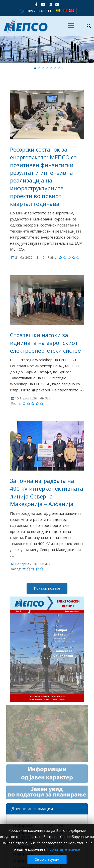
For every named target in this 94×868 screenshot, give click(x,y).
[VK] (57, 4)
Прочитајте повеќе (64, 849)
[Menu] (71, 26)
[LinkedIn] (50, 4)
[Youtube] (43, 4)
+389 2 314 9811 (38, 11)
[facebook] (36, 4)
